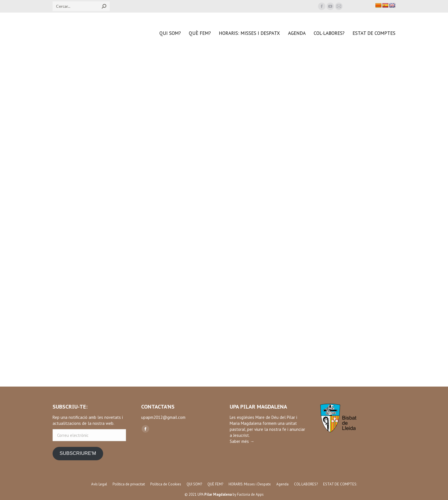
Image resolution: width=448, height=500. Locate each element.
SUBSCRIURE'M (78, 453)
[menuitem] (170, 33)
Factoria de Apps (250, 494)
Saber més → (242, 441)
